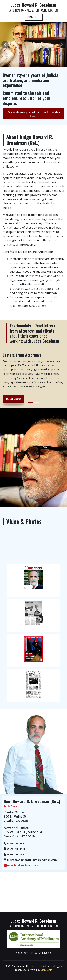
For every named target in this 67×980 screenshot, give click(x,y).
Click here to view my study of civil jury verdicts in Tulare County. (34, 114)
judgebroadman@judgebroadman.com (32, 860)
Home (19, 952)
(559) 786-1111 (16, 849)
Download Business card (23, 865)
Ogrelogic (46, 970)
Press (34, 952)
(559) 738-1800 (16, 843)
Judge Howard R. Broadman (33, 7)
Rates (27, 952)
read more (13, 399)
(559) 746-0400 (16, 854)
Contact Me (45, 952)
